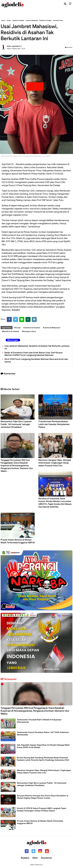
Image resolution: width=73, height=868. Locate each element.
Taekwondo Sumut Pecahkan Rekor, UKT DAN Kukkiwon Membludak (43, 734)
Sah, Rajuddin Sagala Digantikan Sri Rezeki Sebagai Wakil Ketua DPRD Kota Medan (43, 746)
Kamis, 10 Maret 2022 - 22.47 (16, 49)
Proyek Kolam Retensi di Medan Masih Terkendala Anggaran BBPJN (18, 541)
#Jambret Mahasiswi (52, 328)
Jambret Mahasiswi (32, 20)
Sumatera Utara (58, 20)
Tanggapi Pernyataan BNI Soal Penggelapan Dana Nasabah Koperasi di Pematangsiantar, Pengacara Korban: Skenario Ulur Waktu (17, 466)
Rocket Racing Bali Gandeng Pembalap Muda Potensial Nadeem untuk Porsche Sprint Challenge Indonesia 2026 (43, 759)
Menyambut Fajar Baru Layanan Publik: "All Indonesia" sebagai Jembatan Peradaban (16, 424)
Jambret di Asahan (18, 20)
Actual (9, 20)
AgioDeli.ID (8, 164)
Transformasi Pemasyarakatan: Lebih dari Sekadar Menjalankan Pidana (54, 424)
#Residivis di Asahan (10, 331)
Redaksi (25, 858)
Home (3, 20)
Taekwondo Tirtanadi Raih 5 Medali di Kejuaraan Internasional (39, 721)
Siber (35, 858)
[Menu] (71, 4)
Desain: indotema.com (37, 865)
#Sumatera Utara (29, 331)
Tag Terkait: (7, 328)
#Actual (17, 328)
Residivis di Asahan (45, 20)
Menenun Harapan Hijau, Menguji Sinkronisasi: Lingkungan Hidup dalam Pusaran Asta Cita (55, 463)
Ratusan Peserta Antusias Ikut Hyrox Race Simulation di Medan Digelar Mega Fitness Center (43, 797)
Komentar (69, 47)
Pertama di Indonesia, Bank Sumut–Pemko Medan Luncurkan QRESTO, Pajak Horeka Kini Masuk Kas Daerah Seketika (55, 503)
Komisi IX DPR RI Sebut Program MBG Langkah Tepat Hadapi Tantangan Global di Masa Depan (41, 810)
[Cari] (65, 4)
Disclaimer (46, 858)
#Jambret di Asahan (32, 328)
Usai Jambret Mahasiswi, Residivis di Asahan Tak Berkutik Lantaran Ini (37, 347)
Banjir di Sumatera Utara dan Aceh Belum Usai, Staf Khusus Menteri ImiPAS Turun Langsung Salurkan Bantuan (33, 354)
